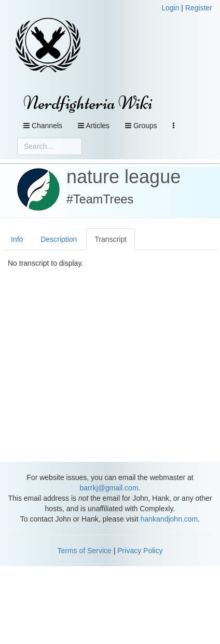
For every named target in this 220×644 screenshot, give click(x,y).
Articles (94, 126)
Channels (43, 126)
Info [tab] (17, 239)
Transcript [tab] (111, 239)
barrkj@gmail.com (109, 488)
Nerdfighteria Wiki (88, 103)
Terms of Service (85, 551)
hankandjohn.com (169, 519)
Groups (141, 126)
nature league (123, 177)
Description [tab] (59, 239)
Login (170, 8)
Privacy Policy (140, 551)
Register (199, 8)
